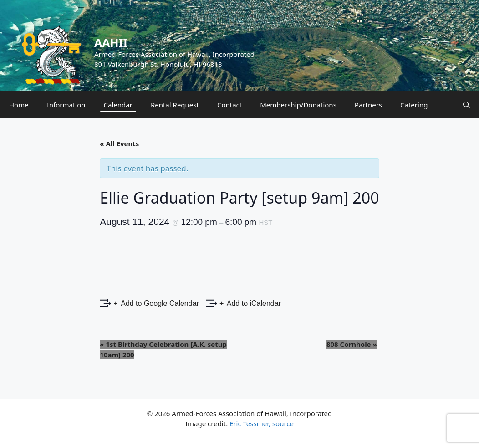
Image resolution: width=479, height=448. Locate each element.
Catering (414, 105)
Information (66, 105)
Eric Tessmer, (250, 423)
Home (19, 105)
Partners (368, 105)
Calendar (118, 105)
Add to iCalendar (253, 303)
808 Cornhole (352, 344)
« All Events (119, 143)
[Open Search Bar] (466, 105)
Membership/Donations (298, 105)
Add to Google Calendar (159, 303)
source (283, 423)
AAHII (111, 42)
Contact (229, 105)
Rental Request (175, 105)
